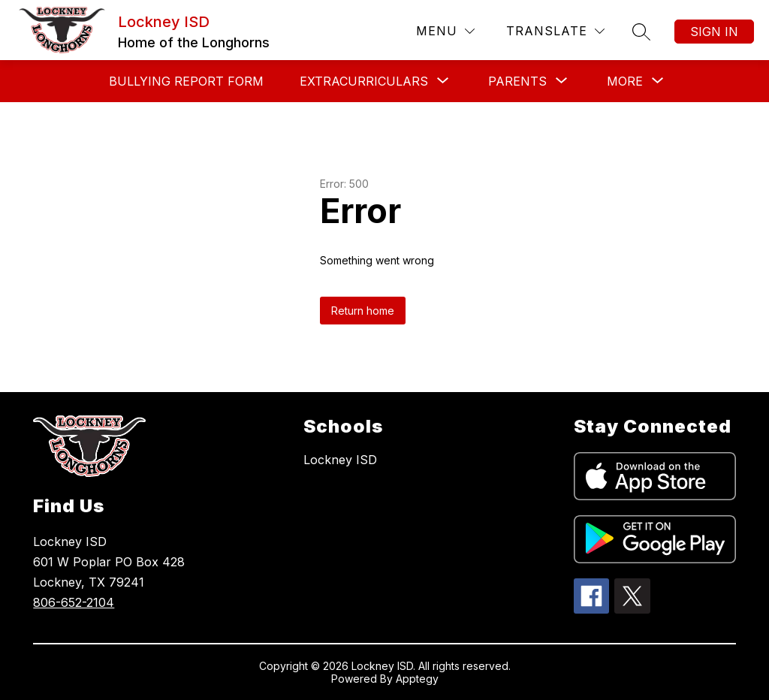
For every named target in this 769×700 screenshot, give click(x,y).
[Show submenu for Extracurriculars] (364, 81)
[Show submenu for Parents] (517, 81)
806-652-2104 (74, 602)
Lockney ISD (340, 460)
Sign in (714, 32)
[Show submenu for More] (625, 81)
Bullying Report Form (186, 81)
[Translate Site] (555, 31)
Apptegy (417, 679)
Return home (363, 311)
